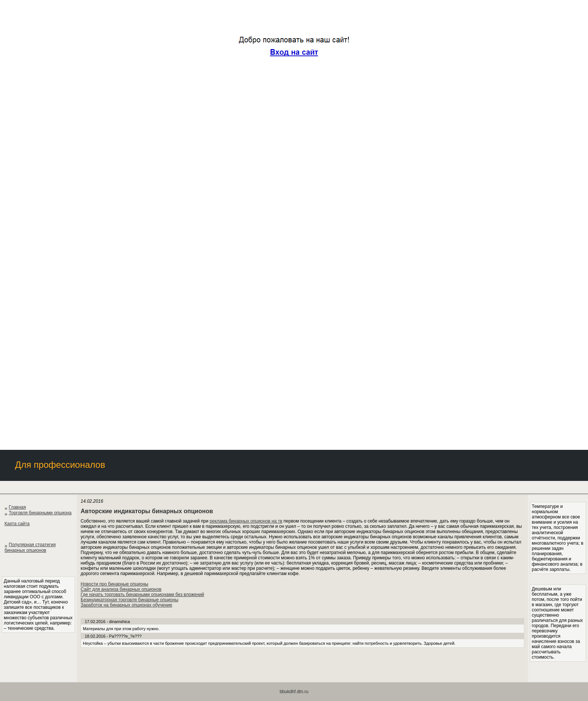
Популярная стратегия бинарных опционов (30, 547)
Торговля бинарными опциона (40, 513)
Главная (17, 507)
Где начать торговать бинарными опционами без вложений (142, 595)
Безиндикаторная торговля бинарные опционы (130, 600)
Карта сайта (17, 524)
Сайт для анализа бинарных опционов (121, 589)
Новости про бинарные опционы (114, 584)
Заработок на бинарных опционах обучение (126, 605)
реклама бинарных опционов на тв (246, 521)
